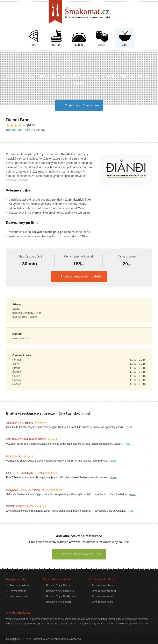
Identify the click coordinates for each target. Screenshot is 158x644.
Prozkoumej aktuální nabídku (79, 276)
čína (30, 130)
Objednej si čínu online (79, 105)
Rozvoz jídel (15, 130)
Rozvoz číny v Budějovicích (62, 596)
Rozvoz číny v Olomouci (60, 591)
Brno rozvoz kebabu (104, 596)
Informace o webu (20, 596)
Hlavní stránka (18, 591)
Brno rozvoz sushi (102, 602)
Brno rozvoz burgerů (104, 591)
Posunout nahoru (19, 585)
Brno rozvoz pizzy (102, 585)
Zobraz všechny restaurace (79, 554)
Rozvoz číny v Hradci (58, 602)
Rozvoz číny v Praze (58, 585)
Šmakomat (87, 11)
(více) (129, 427)
